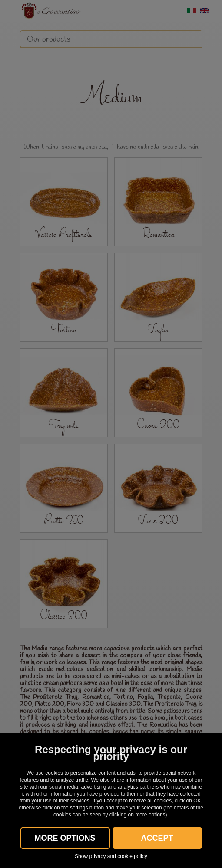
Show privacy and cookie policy (111, 856)
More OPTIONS (65, 838)
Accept (157, 838)
